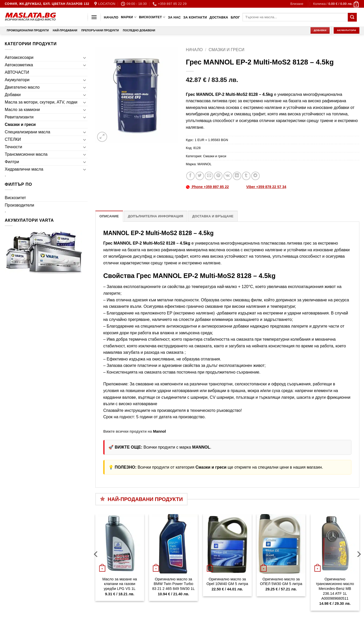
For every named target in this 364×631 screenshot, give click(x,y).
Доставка (219, 17)
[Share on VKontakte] (228, 176)
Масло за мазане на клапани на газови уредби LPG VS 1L (120, 584)
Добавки (13, 95)
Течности (14, 147)
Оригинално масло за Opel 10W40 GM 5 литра (227, 582)
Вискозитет (152, 17)
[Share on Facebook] (190, 176)
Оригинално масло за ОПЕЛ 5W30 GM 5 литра (281, 582)
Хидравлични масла (24, 169)
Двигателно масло (22, 87)
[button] (297, 4)
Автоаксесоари (19, 57)
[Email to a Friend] (209, 176)
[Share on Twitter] (200, 176)
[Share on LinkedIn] (237, 176)
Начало (111, 17)
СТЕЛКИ (13, 139)
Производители (20, 205)
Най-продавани (65, 30)
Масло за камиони (22, 110)
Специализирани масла (28, 132)
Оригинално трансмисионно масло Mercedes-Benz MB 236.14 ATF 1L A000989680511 (335, 589)
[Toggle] (85, 58)
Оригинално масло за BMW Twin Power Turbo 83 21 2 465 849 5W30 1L (173, 584)
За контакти (195, 17)
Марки (129, 17)
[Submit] (352, 17)
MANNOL (205, 164)
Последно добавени (139, 30)
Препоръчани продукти (100, 30)
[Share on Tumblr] (246, 176)
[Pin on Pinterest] (218, 176)
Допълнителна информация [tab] (156, 216)
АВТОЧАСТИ (17, 72)
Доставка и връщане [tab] (213, 216)
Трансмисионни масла (26, 154)
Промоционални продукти (28, 30)
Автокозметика (19, 65)
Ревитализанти (19, 117)
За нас (174, 17)
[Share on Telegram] (255, 176)
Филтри (12, 162)
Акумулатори (17, 80)
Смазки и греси (20, 124)
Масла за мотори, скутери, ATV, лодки (41, 102)
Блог (235, 17)
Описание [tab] (109, 216)
